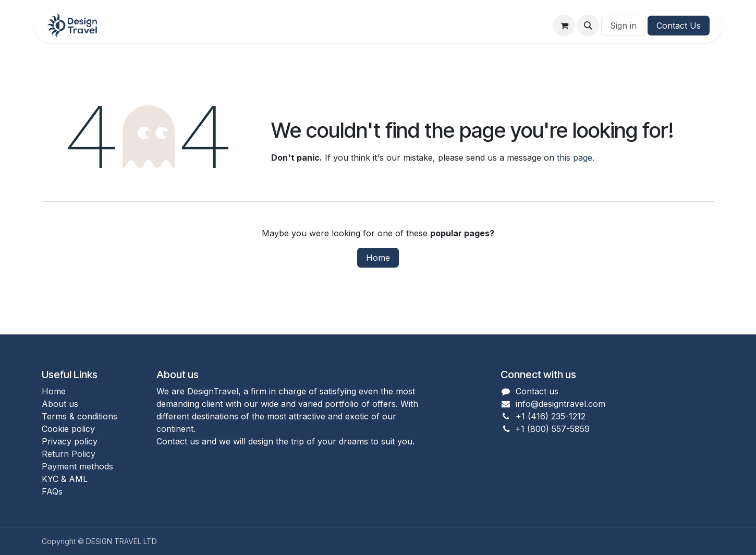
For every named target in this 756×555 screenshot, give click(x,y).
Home (378, 258)
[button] (588, 26)
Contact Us (679, 26)
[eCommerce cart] (564, 26)
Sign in (623, 26)
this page (575, 158)
